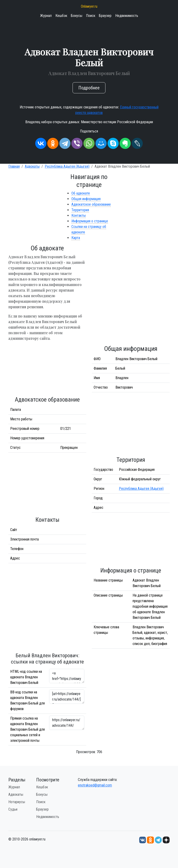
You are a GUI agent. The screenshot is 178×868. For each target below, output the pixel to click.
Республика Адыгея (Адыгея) (67, 166)
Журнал (46, 16)
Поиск (91, 16)
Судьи (13, 809)
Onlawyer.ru (89, 6)
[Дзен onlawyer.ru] (166, 840)
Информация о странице (90, 221)
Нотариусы (17, 802)
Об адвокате (81, 193)
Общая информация (86, 199)
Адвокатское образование (91, 204)
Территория (80, 210)
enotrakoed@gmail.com (95, 785)
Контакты (79, 215)
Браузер (105, 16)
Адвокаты (32, 166)
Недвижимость (127, 16)
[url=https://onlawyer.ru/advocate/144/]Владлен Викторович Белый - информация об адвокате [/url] (67, 697)
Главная (14, 166)
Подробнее (89, 88)
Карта (76, 238)
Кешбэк (61, 16)
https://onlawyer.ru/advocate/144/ (67, 723)
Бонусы (77, 16)
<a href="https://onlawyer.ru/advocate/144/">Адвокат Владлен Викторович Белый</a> (67, 676)
